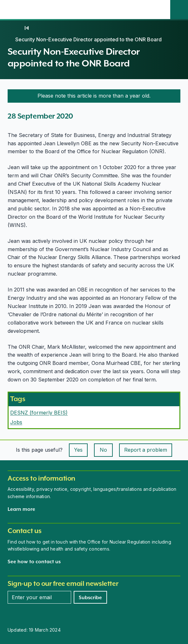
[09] (27, 28)
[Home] (14, 28)
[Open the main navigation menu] (161, 10)
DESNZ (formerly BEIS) (39, 413)
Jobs (16, 422)
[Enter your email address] (39, 597)
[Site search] (179, 10)
